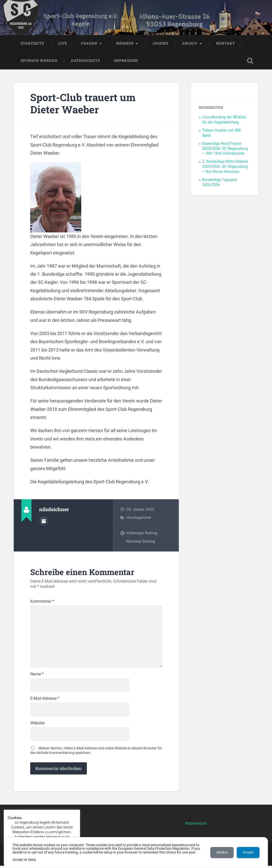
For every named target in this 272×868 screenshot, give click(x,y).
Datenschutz (86, 61)
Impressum (126, 61)
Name (37, 676)
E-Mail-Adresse (45, 701)
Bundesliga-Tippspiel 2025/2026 (220, 183)
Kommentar (42, 602)
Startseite (33, 44)
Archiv (190, 44)
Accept (248, 853)
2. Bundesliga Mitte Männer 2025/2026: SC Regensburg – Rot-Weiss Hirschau (225, 167)
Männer (125, 44)
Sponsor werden (39, 61)
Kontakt (226, 44)
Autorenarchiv (44, 521)
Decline (222, 853)
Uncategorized (139, 518)
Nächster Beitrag (141, 542)
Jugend (160, 44)
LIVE (63, 44)
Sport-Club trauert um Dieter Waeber (84, 104)
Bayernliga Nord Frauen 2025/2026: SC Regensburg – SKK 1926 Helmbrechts (225, 149)
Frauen (89, 44)
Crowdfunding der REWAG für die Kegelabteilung (224, 120)
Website (37, 725)
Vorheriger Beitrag (142, 533)
